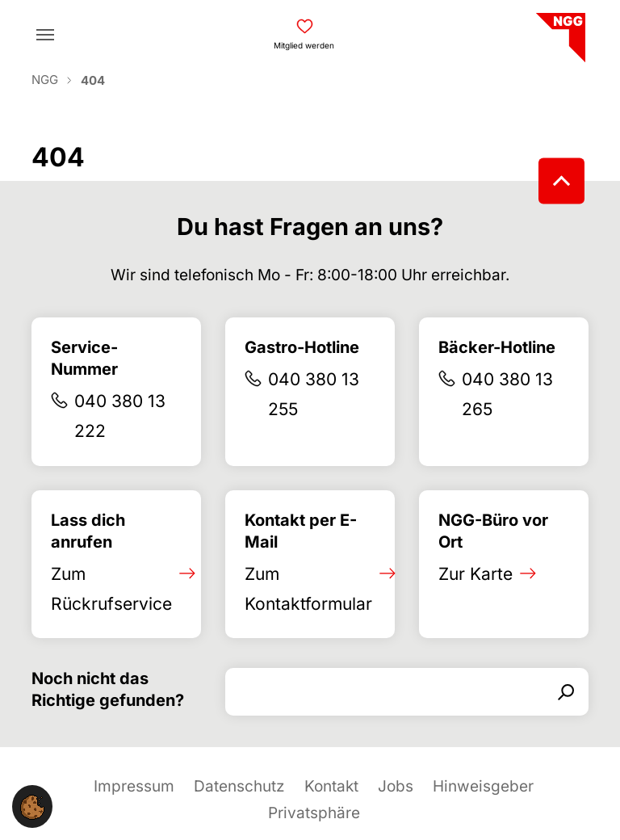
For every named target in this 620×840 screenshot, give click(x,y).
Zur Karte (475, 574)
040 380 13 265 (507, 394)
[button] (32, 806)
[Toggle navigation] (45, 35)
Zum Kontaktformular (308, 589)
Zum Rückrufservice (111, 589)
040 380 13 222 (120, 416)
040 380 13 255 (314, 394)
